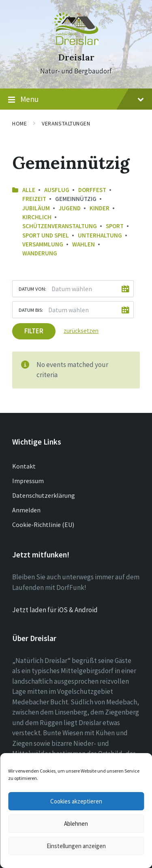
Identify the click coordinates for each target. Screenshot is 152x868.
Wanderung (40, 253)
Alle (29, 190)
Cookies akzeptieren (76, 801)
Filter (34, 331)
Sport (115, 226)
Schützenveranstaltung (60, 226)
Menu (76, 99)
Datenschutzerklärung (44, 495)
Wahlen (83, 244)
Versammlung (43, 244)
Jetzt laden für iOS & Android (55, 610)
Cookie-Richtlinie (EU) (43, 525)
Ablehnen (76, 824)
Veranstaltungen (66, 123)
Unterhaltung (100, 235)
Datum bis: (31, 310)
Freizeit (34, 199)
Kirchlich (37, 217)
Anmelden (26, 510)
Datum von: (32, 289)
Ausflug (57, 190)
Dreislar (76, 57)
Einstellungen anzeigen (76, 846)
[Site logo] (76, 43)
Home (19, 123)
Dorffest (92, 190)
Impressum (28, 481)
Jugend (70, 208)
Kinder (100, 208)
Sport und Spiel (46, 235)
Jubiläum (36, 208)
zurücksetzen (81, 331)
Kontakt (24, 466)
